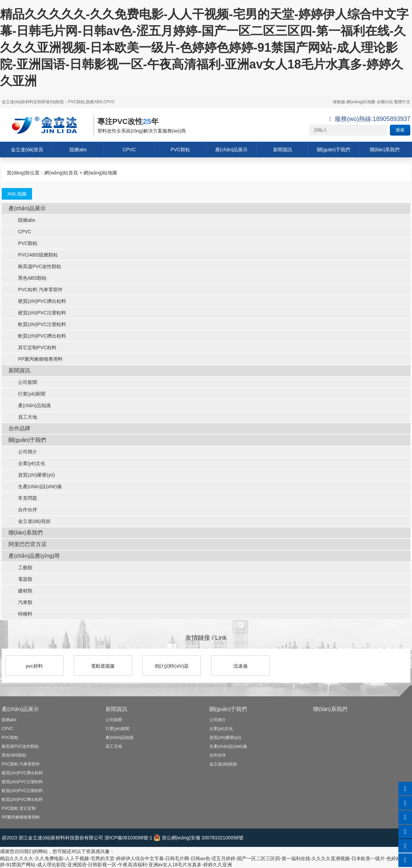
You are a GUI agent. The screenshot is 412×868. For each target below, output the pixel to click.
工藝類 (20, 568)
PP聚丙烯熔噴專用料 (36, 359)
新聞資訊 (283, 150)
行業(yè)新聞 (27, 394)
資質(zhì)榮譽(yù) (32, 475)
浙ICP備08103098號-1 (128, 838)
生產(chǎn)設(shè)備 (35, 486)
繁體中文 (402, 102)
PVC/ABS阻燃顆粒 (33, 255)
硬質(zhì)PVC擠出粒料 (37, 301)
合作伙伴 (23, 510)
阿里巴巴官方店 (28, 544)
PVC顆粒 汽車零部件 (21, 764)
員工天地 (23, 417)
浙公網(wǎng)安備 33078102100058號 (199, 838)
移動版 (339, 102)
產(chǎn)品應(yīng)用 (34, 556)
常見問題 (23, 498)
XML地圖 (17, 194)
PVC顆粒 (76, 102)
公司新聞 (23, 382)
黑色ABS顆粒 (28, 278)
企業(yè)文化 (27, 463)
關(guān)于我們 (333, 150)
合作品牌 (19, 428)
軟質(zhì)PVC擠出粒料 (37, 336)
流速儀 (240, 666)
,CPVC (108, 102)
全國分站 (385, 102)
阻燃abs (78, 150)
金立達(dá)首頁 (27, 150)
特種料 (20, 614)
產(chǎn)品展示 (232, 150)
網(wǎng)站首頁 (61, 173)
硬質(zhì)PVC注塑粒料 (37, 313)
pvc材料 (34, 666)
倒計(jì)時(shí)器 (172, 666)
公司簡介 (23, 452)
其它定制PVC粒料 (33, 347)
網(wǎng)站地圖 (361, 102)
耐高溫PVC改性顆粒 (35, 266)
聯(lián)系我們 (385, 150)
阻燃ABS (94, 102)
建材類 (20, 591)
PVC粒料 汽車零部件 (36, 290)
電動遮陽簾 (103, 666)
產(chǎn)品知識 (30, 405)
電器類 (20, 579)
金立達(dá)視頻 (29, 521)
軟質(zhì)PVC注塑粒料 (37, 324)
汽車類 (20, 602)
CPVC (129, 150)
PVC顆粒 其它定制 (19, 808)
